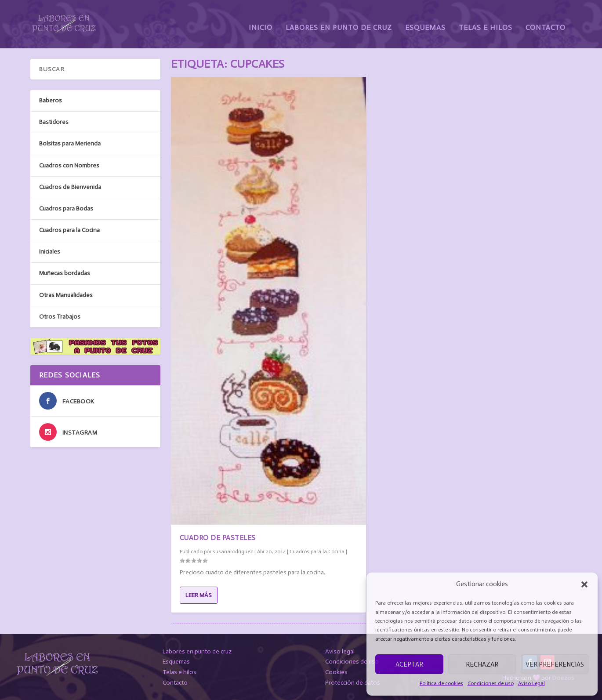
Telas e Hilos (486, 21)
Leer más (199, 595)
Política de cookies (441, 683)
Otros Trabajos (60, 317)
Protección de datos (353, 683)
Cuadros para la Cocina (317, 551)
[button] (584, 584)
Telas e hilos (180, 672)
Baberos (51, 100)
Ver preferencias (555, 664)
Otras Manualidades (66, 295)
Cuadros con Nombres (69, 165)
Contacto (546, 21)
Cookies (336, 672)
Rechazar (482, 664)
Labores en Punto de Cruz (339, 21)
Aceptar (409, 664)
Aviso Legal (531, 683)
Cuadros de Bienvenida (70, 187)
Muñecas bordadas (65, 273)
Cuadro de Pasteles (218, 538)
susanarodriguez (233, 551)
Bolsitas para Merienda (70, 143)
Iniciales (50, 252)
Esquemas (425, 21)
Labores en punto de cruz (197, 651)
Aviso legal (340, 651)
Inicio (261, 21)
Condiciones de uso (491, 683)
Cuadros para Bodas (66, 209)
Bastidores (54, 122)
